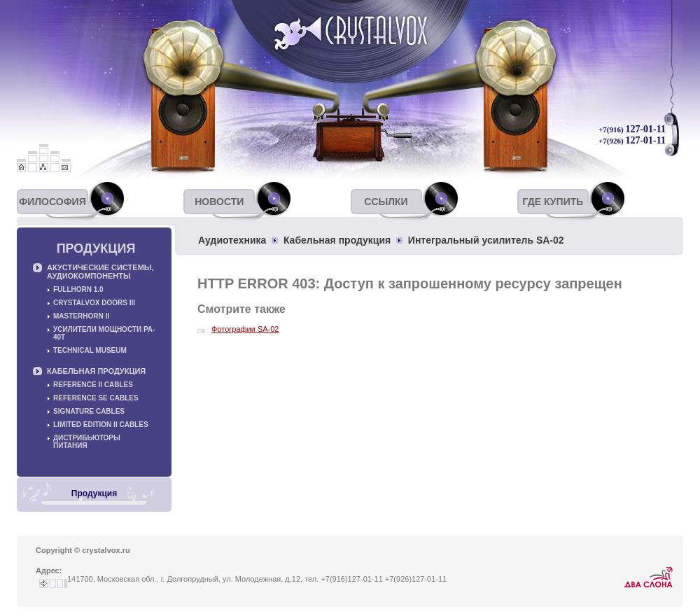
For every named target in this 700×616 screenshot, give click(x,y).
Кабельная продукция (337, 240)
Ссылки (386, 202)
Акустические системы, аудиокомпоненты (100, 272)
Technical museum (90, 350)
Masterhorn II (81, 316)
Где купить (553, 202)
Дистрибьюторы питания (87, 442)
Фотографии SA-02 (245, 329)
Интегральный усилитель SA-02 (486, 240)
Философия (52, 202)
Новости (219, 202)
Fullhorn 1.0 (78, 289)
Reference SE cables (96, 398)
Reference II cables (93, 385)
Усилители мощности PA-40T (104, 333)
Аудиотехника (232, 240)
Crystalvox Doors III (94, 303)
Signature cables (89, 411)
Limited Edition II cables (101, 425)
